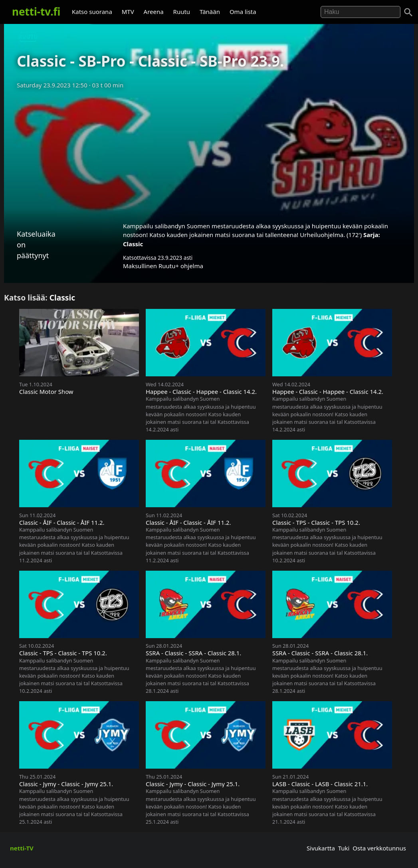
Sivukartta (321, 848)
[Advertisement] (209, 153)
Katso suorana (92, 12)
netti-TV (22, 848)
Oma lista (243, 12)
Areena (154, 12)
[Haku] (408, 12)
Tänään (210, 12)
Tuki (344, 848)
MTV (128, 12)
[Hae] (361, 12)
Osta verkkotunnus (379, 848)
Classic (133, 244)
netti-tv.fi (36, 12)
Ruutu (182, 12)
